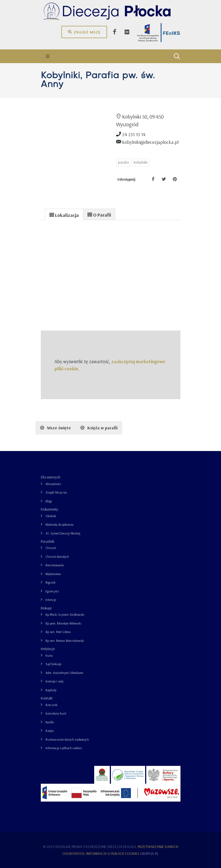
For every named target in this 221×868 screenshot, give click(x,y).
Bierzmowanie (55, 565)
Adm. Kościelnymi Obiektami (64, 673)
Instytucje (48, 649)
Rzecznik (51, 705)
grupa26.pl (149, 853)
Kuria (49, 655)
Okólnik (51, 516)
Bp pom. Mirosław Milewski (63, 623)
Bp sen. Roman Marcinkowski (65, 641)
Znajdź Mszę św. (57, 492)
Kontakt (47, 698)
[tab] (64, 214)
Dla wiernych (51, 477)
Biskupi (46, 608)
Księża (50, 731)
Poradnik (48, 541)
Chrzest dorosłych (57, 557)
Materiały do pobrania (59, 524)
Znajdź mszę (84, 32)
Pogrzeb (50, 582)
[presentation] (64, 215)
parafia (123, 162)
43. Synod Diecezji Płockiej (63, 533)
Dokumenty (49, 509)
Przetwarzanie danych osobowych (67, 739)
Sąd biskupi (53, 664)
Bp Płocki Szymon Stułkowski (65, 614)
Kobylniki (140, 162)
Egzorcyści (52, 591)
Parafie (50, 722)
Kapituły (51, 690)
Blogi (49, 501)
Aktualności (53, 484)
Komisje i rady (54, 681)
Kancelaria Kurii (56, 713)
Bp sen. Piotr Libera (58, 632)
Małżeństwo (53, 574)
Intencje (51, 600)
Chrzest (51, 548)
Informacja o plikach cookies (64, 748)
